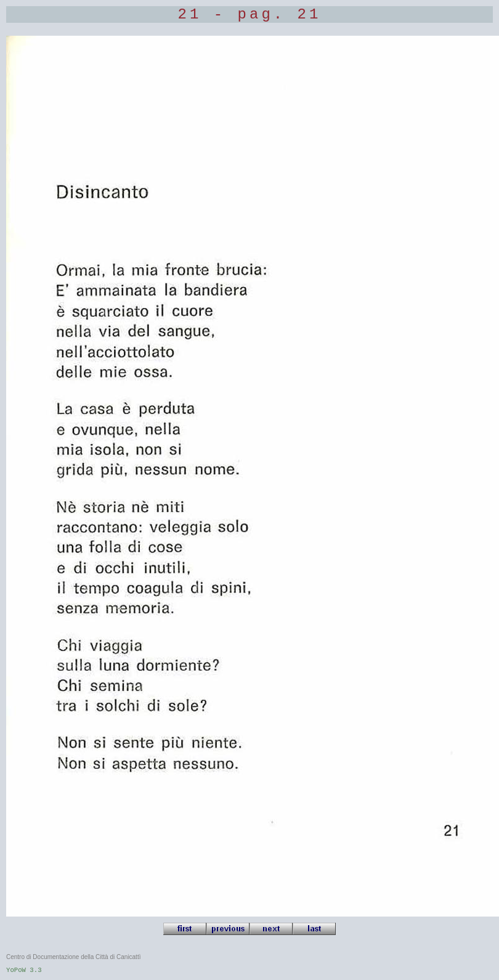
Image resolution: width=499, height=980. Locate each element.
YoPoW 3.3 (24, 970)
